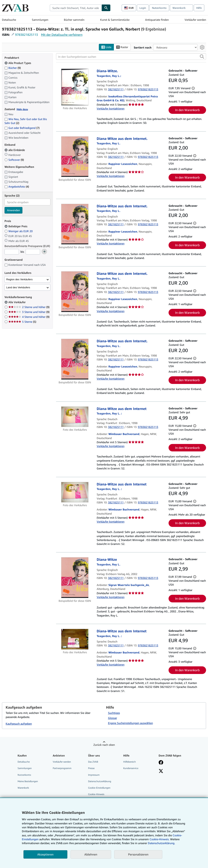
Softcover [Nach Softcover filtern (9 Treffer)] (14, 160)
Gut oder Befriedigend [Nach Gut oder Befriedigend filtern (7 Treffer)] (22, 128)
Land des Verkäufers (18, 287)
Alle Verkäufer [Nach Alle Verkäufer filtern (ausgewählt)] (17, 302)
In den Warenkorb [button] (187, 110)
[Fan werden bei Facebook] (161, 763)
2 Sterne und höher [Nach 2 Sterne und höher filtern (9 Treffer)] (29, 307)
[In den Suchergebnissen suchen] (131, 57)
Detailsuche (9, 20)
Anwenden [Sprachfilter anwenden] (13, 210)
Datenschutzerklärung (100, 781)
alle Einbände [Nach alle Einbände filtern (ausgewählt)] (15, 150)
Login (143, 8)
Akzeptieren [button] (45, 854)
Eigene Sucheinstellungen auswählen (130, 723)
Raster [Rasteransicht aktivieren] (122, 47)
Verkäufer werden (195, 20)
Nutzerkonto (159, 8)
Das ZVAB (93, 762)
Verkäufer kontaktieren (111, 108)
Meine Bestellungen (28, 781)
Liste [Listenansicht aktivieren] (106, 47)
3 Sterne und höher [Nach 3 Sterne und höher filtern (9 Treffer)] (29, 312)
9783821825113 (26, 35)
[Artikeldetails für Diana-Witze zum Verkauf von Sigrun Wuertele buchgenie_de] (75, 578)
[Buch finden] (106, 8)
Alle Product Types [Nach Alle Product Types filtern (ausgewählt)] (18, 63)
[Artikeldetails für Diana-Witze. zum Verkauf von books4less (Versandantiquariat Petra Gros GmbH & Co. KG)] (75, 87)
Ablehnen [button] (91, 854)
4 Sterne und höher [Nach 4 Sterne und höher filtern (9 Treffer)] (29, 317)
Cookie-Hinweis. (159, 839)
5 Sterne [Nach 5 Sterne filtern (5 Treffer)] (22, 322)
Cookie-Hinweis (96, 794)
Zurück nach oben (104, 745)
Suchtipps (114, 713)
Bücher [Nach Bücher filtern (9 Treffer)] (13, 68)
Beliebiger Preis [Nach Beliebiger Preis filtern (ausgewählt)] (16, 226)
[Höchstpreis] (33, 252)
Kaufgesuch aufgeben (19, 724)
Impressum (94, 775)
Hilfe (199, 8)
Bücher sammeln (74, 20)
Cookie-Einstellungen (99, 788)
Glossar (112, 718)
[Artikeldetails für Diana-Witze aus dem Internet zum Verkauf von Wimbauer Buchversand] (75, 417)
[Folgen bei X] (161, 772)
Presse (91, 768)
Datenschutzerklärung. (161, 843)
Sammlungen (40, 20)
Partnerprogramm (62, 768)
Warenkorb (23, 788)
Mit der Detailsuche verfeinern (62, 35)
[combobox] (76, 8)
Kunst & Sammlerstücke (115, 20)
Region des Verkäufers (19, 279)
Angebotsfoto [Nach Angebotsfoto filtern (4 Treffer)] (17, 187)
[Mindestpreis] (12, 252)
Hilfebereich (129, 762)
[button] (202, 57)
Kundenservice (131, 768)
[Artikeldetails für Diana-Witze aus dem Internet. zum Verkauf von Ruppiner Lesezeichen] (75, 157)
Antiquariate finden (157, 20)
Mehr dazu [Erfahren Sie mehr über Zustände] (22, 109)
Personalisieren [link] (138, 854)
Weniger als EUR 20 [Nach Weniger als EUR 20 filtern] (19, 231)
